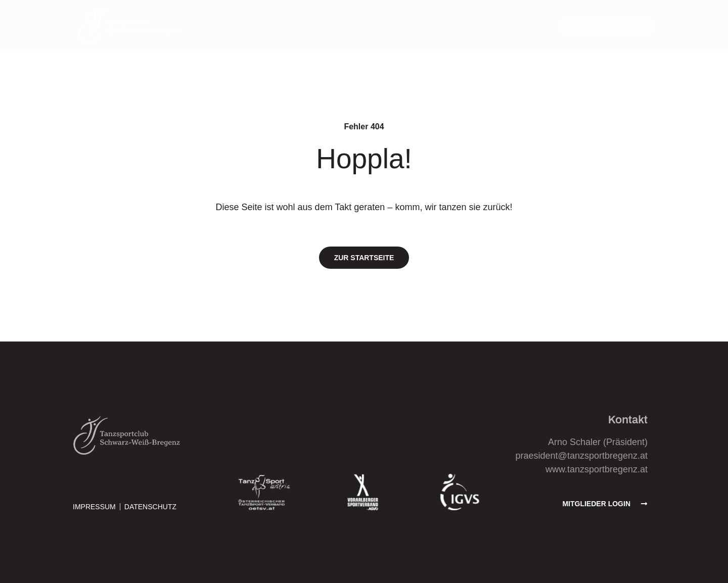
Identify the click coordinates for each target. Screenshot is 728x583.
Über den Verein (418, 27)
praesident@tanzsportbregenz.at (582, 456)
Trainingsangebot (331, 27)
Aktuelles (257, 27)
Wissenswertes (499, 27)
